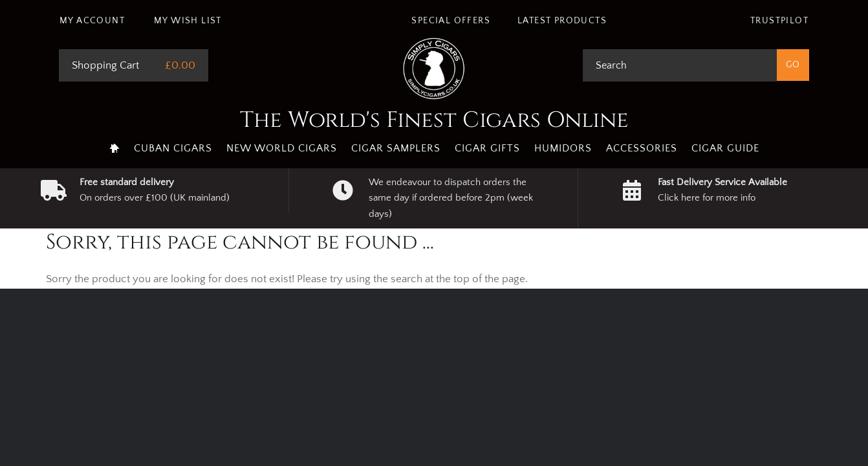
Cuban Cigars (173, 148)
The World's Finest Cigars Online (434, 120)
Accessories (642, 148)
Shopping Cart (105, 65)
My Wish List (188, 21)
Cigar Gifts (487, 148)
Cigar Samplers (396, 148)
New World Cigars (282, 148)
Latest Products (562, 21)
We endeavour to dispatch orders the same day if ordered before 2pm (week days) (451, 198)
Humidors (563, 148)
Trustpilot (779, 21)
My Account (92, 21)
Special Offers (451, 21)
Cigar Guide (725, 148)
